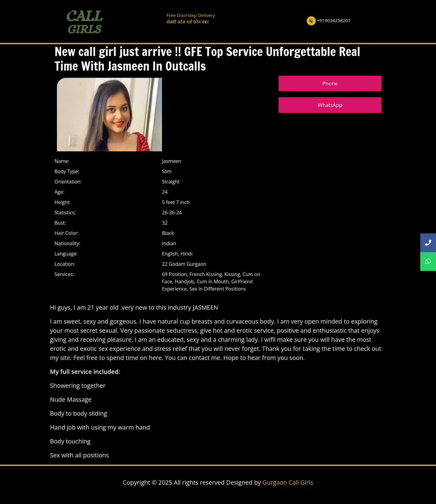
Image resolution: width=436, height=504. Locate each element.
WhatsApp (330, 105)
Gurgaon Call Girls (288, 482)
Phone (330, 83)
